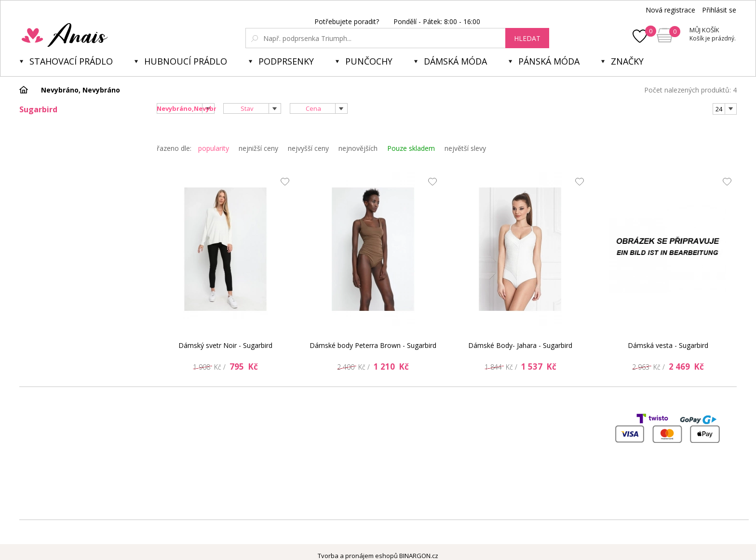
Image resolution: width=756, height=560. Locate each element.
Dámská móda (455, 61)
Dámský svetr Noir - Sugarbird (225, 345)
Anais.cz (88, 35)
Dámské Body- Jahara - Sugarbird (520, 345)
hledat (527, 38)
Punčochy (369, 61)
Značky (627, 61)
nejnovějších (358, 148)
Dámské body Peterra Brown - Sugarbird (373, 345)
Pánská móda (549, 61)
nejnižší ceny (258, 148)
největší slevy (465, 148)
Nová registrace (670, 10)
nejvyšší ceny (308, 148)
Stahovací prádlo (71, 61)
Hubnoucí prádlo (186, 61)
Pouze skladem (411, 148)
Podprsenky (286, 61)
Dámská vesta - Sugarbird (668, 345)
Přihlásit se (719, 10)
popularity (214, 148)
